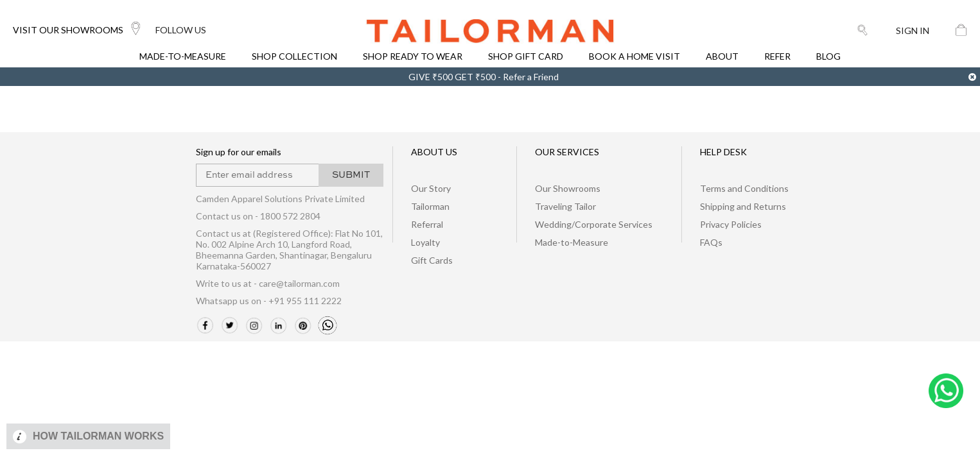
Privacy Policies (731, 224)
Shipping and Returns (743, 206)
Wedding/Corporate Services (594, 224)
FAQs (711, 242)
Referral (427, 224)
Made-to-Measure (572, 242)
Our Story (431, 188)
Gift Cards (432, 260)
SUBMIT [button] (351, 175)
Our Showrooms (568, 188)
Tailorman (430, 206)
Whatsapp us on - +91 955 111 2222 (269, 301)
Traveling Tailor (565, 206)
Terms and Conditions (744, 188)
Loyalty (425, 242)
